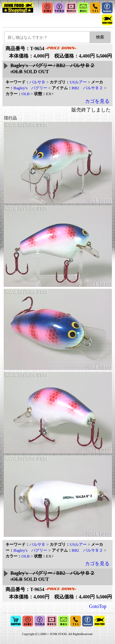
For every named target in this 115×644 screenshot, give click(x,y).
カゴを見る (97, 101)
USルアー (78, 82)
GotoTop (98, 606)
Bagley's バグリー (30, 88)
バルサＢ (37, 82)
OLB (26, 94)
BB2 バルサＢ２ (87, 88)
